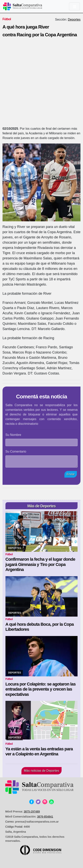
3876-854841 (45, 817)
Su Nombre (13, 435)
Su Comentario (16, 451)
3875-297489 (32, 812)
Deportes (74, 20)
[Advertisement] (41, 83)
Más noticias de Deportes (42, 771)
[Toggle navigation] (74, 6)
